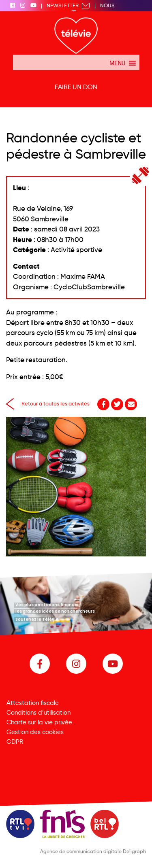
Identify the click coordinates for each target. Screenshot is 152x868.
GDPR (15, 742)
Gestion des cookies (35, 732)
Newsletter (68, 5)
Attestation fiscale (33, 703)
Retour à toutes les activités (48, 403)
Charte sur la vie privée (39, 722)
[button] (117, 62)
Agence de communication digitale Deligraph (93, 851)
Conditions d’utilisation (39, 713)
